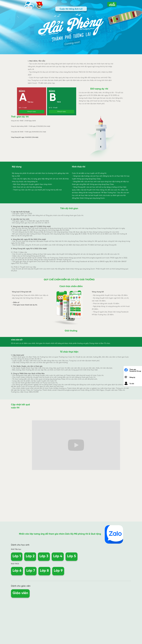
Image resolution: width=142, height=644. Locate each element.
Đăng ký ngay (32, 112)
